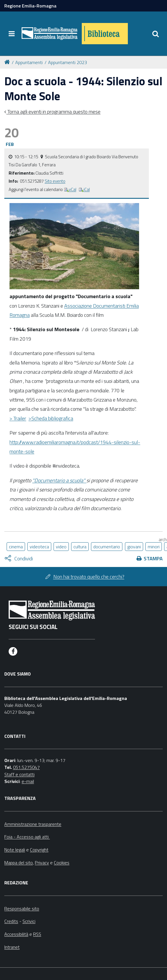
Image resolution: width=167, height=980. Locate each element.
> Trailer (18, 418)
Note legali (15, 850)
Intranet (12, 947)
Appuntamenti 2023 (68, 62)
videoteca (39, 547)
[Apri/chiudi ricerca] (155, 34)
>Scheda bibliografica (51, 418)
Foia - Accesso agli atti (27, 837)
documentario (107, 547)
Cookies (62, 863)
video (61, 547)
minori (154, 547)
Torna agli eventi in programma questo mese (53, 112)
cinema (16, 547)
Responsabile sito (22, 908)
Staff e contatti (19, 774)
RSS (37, 934)
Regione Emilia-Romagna (30, 6)
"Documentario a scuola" (59, 480)
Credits (11, 921)
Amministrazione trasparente (33, 824)
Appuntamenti (29, 62)
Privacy (42, 863)
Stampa (153, 559)
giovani (134, 547)
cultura (80, 547)
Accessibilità (16, 934)
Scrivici (29, 921)
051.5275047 (26, 767)
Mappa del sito (19, 863)
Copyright (39, 850)
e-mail (28, 781)
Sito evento (55, 181)
